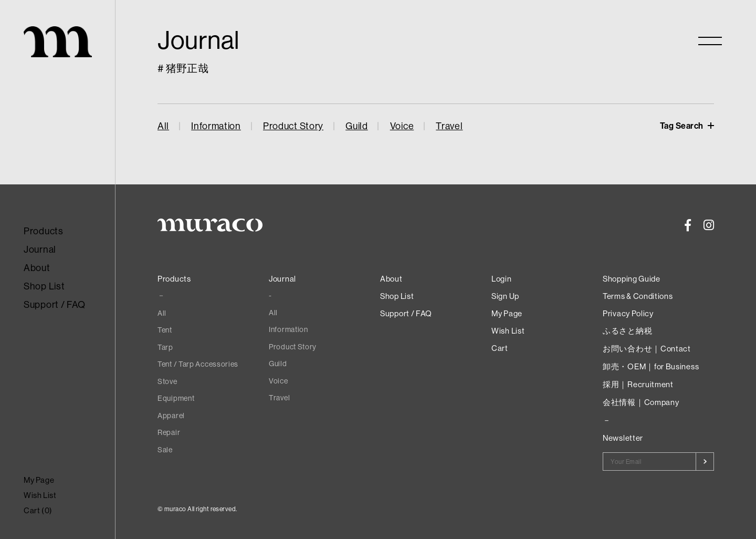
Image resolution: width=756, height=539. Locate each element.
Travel (449, 126)
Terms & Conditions (638, 296)
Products (44, 231)
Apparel (171, 416)
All (163, 126)
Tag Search (683, 126)
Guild (357, 126)
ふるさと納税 (627, 331)
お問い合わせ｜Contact (647, 349)
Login (502, 279)
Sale (165, 450)
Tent (165, 330)
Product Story (293, 126)
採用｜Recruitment (638, 384)
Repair (169, 432)
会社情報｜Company (641, 402)
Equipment (176, 398)
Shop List (44, 286)
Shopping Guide (632, 279)
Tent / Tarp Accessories (198, 364)
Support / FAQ (55, 304)
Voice (402, 126)
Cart (500, 348)
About (37, 268)
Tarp (165, 347)
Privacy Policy (628, 313)
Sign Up (505, 296)
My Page (39, 480)
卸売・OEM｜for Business (651, 366)
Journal (40, 249)
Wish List (40, 495)
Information (216, 126)
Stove (167, 381)
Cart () (38, 510)
